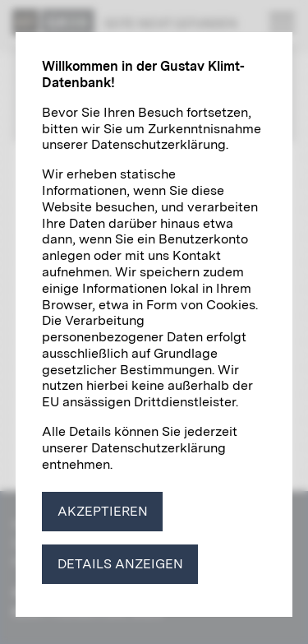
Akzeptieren (103, 511)
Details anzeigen (120, 564)
